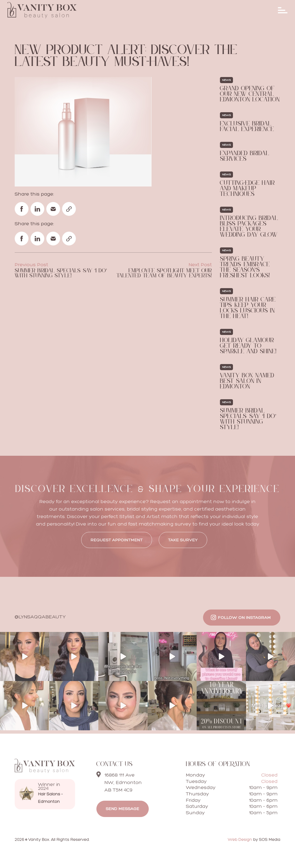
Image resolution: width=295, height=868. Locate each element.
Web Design (240, 839)
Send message (123, 809)
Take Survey (183, 540)
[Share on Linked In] (37, 209)
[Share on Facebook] (22, 209)
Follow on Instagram (244, 617)
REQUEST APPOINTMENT (117, 540)
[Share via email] (53, 209)
